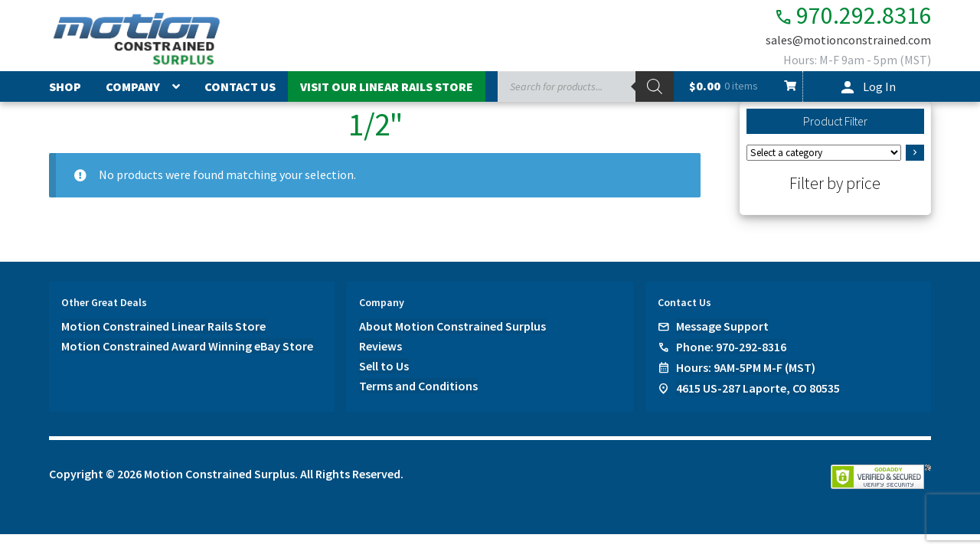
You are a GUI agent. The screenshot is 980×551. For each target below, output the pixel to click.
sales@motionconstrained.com (848, 40)
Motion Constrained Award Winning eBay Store (187, 346)
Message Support (722, 326)
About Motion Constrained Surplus (452, 326)
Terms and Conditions (418, 386)
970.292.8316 (853, 16)
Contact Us (240, 86)
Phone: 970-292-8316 (731, 347)
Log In (879, 86)
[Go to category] (915, 153)
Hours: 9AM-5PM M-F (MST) (746, 367)
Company (133, 86)
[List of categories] (824, 153)
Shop (65, 86)
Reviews (381, 346)
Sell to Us (384, 366)
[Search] (655, 86)
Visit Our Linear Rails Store (387, 86)
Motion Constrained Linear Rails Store (163, 326)
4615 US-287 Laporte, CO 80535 (758, 388)
